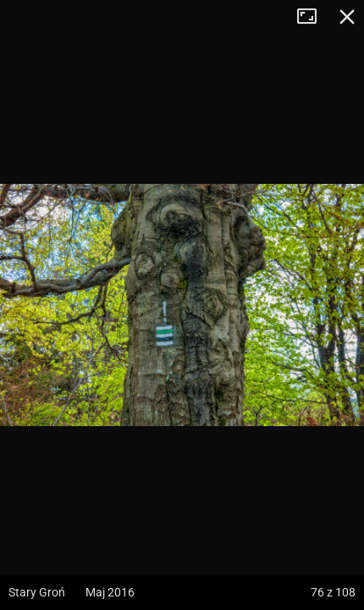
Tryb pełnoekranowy (313, 17)
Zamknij (347, 17)
